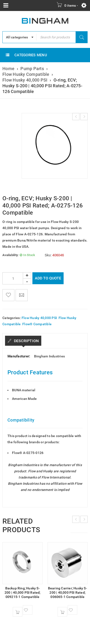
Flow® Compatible (37, 324)
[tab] (23, 341)
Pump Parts (32, 69)
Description (26, 341)
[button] (18, 612)
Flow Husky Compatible (26, 74)
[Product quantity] (17, 278)
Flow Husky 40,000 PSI (25, 80)
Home (8, 69)
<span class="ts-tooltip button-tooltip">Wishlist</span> (8, 295)
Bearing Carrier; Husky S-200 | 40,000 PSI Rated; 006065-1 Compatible (68, 592)
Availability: (10, 255)
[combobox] (19, 37)
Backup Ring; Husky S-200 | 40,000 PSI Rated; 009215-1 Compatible (23, 592)
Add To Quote (48, 278)
